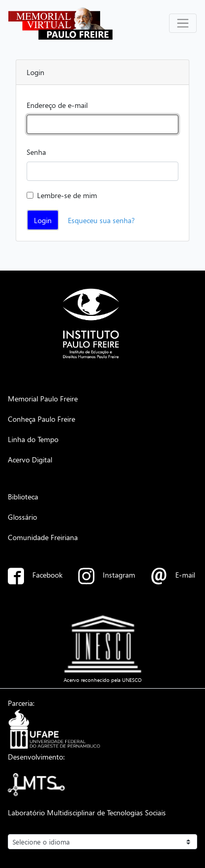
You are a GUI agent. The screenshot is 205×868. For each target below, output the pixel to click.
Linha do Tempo (33, 439)
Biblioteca (23, 496)
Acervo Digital (30, 459)
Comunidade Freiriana (43, 537)
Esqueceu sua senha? (101, 220)
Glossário (22, 517)
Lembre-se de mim (67, 195)
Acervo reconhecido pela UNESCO (103, 680)
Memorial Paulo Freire (43, 398)
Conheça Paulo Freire (41, 419)
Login (43, 220)
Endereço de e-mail (57, 105)
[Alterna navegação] (183, 23)
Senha (36, 152)
